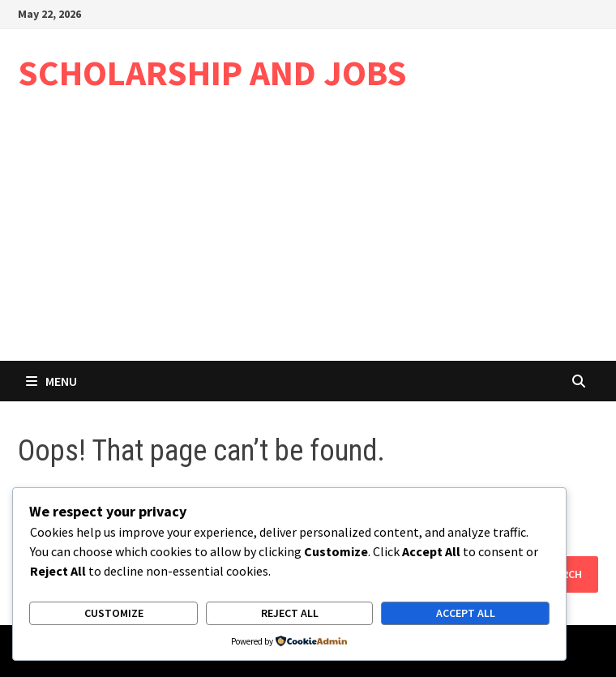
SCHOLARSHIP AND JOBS (212, 73)
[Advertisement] (308, 239)
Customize (114, 613)
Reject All (290, 613)
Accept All (466, 613)
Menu (51, 381)
